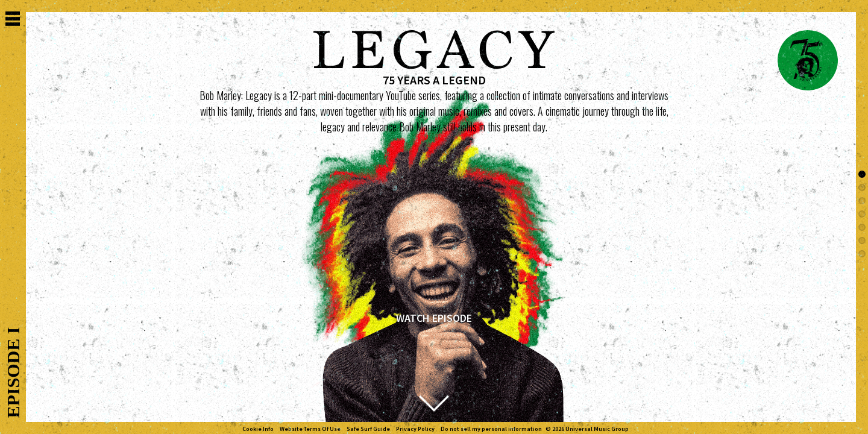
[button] (862, 174)
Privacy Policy (415, 429)
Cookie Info (258, 429)
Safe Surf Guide (368, 429)
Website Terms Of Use (310, 429)
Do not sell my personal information (491, 429)
